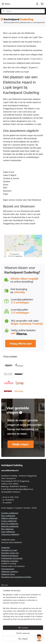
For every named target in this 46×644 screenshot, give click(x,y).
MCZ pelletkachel (7, 529)
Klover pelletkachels (8, 516)
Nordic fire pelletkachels (10, 524)
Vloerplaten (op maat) (9, 550)
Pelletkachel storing (8, 574)
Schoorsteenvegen (8, 569)
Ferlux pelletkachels (8, 532)
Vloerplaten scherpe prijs (10, 553)
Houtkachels (6, 548)
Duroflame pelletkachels (10, 513)
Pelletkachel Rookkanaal (10, 556)
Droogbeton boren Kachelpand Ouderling (16, 577)
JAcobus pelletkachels (9, 521)
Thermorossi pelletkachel (10, 534)
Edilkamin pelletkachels (9, 518)
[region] (23, 608)
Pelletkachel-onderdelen (10, 561)
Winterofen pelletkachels (10, 526)
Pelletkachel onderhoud (10, 572)
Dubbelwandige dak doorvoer (12, 558)
